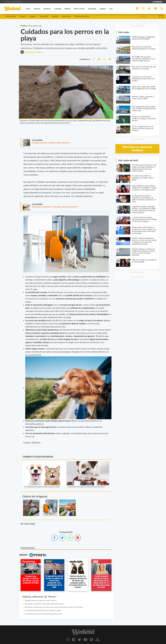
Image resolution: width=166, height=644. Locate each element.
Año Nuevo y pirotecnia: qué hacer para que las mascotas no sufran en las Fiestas (54, 607)
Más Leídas (124, 32)
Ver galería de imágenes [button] (32, 52)
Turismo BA (44, 16)
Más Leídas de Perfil (128, 160)
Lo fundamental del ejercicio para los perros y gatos (42, 487)
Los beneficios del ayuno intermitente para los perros (86, 487)
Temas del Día (11, 16)
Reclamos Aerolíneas (82, 16)
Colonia (23, 16)
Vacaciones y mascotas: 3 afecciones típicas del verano (54, 207)
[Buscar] (150, 16)
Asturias (55, 16)
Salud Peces (66, 16)
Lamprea (32, 16)
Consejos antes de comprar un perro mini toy (50, 143)
